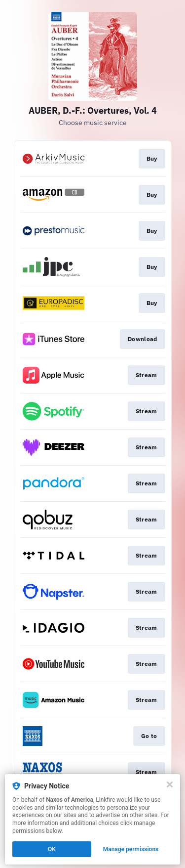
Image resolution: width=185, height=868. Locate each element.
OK (52, 849)
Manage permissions (131, 849)
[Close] (170, 784)
